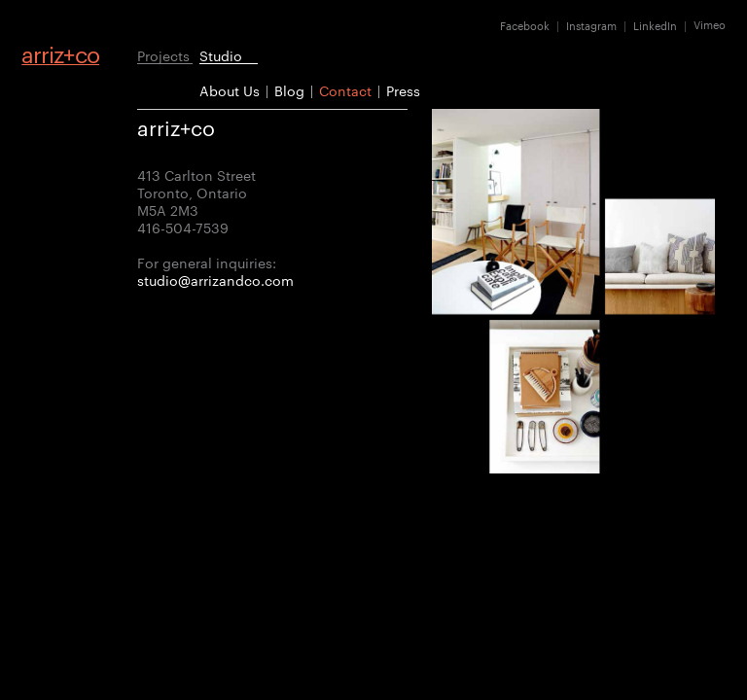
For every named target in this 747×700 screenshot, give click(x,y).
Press (403, 90)
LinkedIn (655, 25)
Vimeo (710, 25)
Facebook (525, 25)
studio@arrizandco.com (215, 280)
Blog (289, 90)
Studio (221, 55)
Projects (163, 55)
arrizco (60, 54)
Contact (345, 90)
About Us (230, 90)
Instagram (591, 25)
